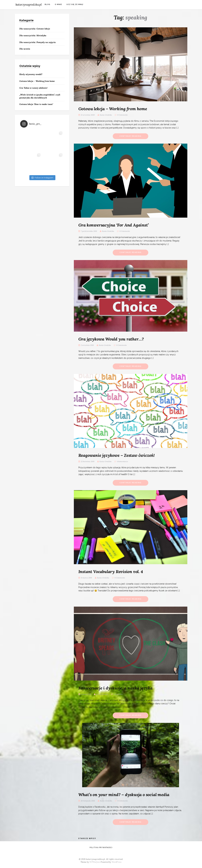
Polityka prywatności (101, 848)
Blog (47, 4)
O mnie (58, 4)
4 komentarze (122, 461)
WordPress (117, 862)
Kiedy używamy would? (31, 74)
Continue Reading (131, 136)
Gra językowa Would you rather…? (111, 339)
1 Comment (118, 694)
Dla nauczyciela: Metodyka (33, 35)
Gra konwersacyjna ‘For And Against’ (114, 225)
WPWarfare (95, 862)
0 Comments (122, 115)
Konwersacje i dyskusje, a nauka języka (115, 688)
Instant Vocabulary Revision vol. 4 (111, 572)
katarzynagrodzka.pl (29, 5)
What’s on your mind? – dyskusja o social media (124, 795)
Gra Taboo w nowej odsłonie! (33, 88)
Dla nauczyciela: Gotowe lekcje (35, 29)
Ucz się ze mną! (75, 4)
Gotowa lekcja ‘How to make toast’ (36, 104)
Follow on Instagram (42, 178)
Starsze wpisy (87, 838)
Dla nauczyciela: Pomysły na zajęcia (38, 42)
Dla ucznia (25, 49)
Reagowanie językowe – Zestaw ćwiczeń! (117, 455)
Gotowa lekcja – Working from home (113, 109)
